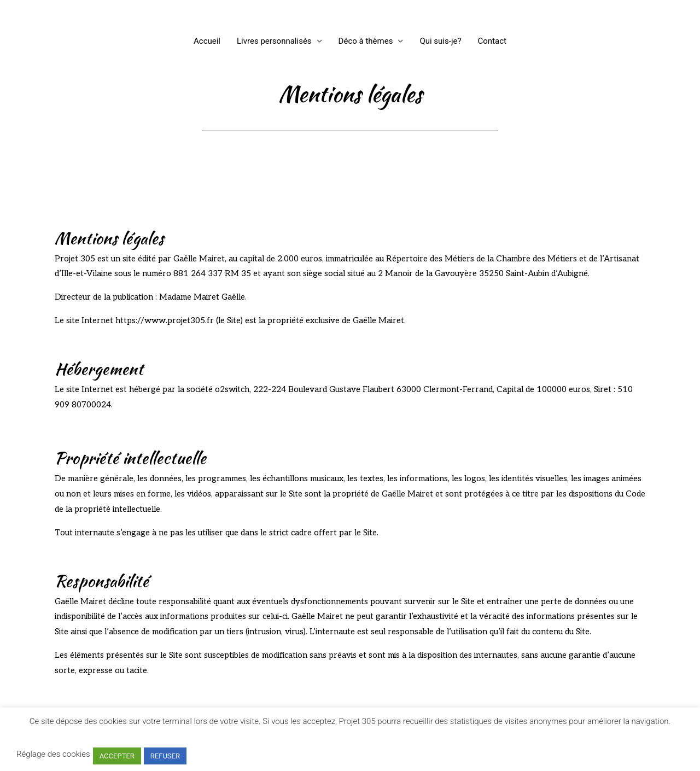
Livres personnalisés (274, 41)
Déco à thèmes (366, 41)
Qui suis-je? (440, 41)
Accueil (207, 41)
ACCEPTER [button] (117, 756)
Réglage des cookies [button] (53, 754)
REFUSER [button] (165, 756)
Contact (492, 41)
